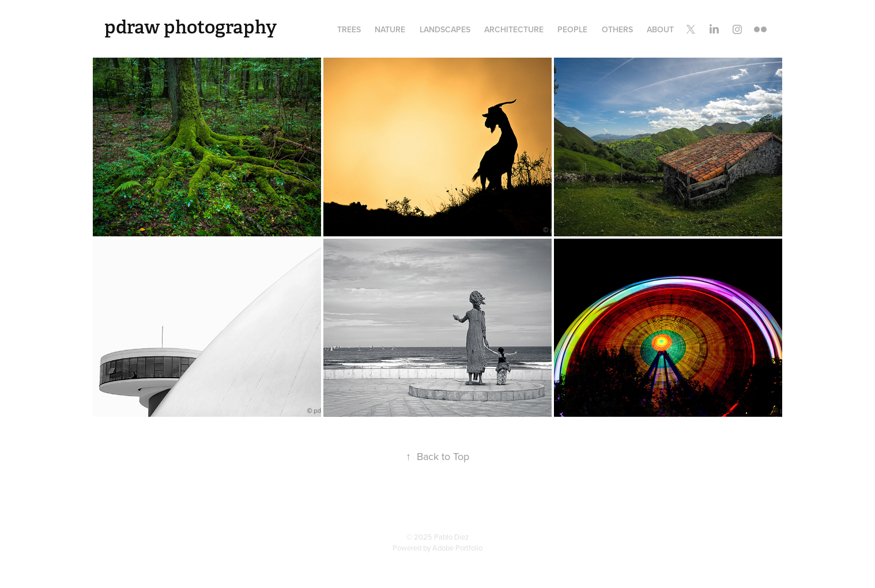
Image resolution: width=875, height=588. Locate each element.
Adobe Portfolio (457, 548)
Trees (349, 29)
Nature (390, 29)
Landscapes (445, 29)
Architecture (514, 29)
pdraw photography (191, 27)
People (572, 29)
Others (617, 29)
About (660, 29)
